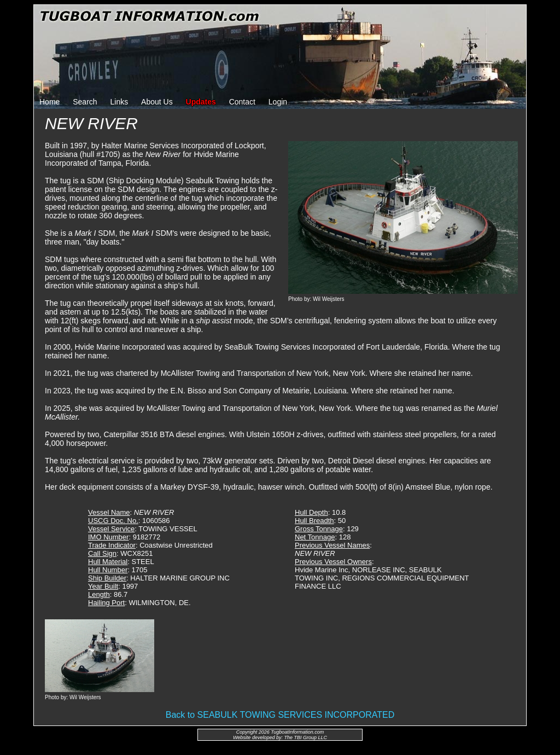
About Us (157, 102)
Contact (242, 102)
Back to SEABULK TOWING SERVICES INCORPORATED (280, 715)
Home (49, 102)
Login (278, 102)
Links (119, 102)
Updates (201, 102)
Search (85, 102)
